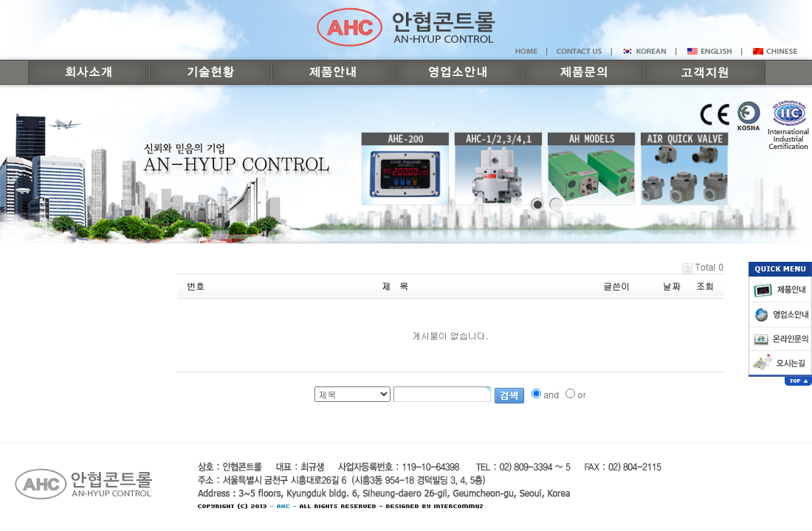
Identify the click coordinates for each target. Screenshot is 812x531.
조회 (705, 286)
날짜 (672, 286)
